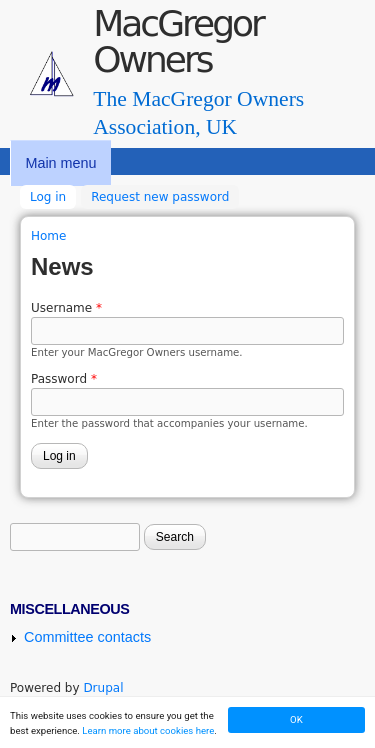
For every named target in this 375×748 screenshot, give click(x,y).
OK (296, 719)
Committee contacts (87, 637)
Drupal (103, 688)
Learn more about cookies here (148, 730)
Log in (53, 194)
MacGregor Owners (178, 41)
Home (48, 236)
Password (64, 379)
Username (66, 308)
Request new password (160, 197)
